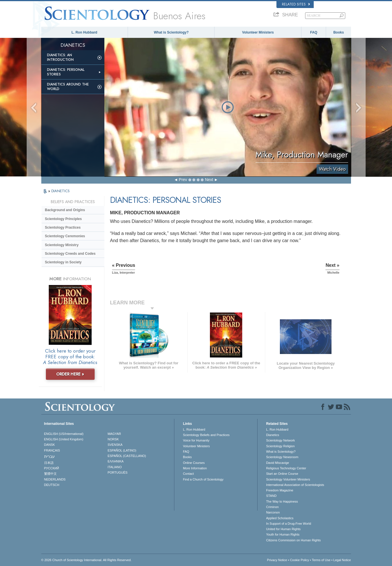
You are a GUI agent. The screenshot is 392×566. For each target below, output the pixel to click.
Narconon (273, 512)
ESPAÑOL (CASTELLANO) (127, 456)
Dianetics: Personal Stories (66, 72)
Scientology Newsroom (282, 457)
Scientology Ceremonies (65, 236)
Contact (188, 474)
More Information (195, 468)
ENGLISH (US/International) (64, 434)
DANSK (50, 445)
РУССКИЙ (52, 468)
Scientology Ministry (62, 245)
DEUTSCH (52, 485)
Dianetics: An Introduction (60, 57)
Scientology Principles (64, 219)
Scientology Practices (63, 227)
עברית (49, 456)
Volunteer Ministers (258, 32)
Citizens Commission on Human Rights (293, 540)
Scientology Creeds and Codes (70, 254)
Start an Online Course (282, 474)
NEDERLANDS (55, 479)
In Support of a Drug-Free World (289, 524)
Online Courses (194, 463)
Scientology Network (280, 440)
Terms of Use (321, 560)
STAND (271, 496)
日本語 (49, 463)
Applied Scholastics (280, 518)
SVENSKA (115, 445)
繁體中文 (50, 474)
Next (209, 180)
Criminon (272, 507)
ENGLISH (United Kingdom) (64, 439)
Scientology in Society (63, 262)
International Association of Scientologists (295, 485)
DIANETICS (61, 191)
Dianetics (273, 435)
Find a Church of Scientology (203, 479)
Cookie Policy (300, 560)
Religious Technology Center (286, 468)
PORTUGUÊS (117, 472)
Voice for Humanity (196, 440)
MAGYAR (114, 434)
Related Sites (296, 4)
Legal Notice (342, 560)
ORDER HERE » (70, 374)
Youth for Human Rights (283, 534)
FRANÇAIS (52, 450)
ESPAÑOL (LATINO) (122, 450)
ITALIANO (115, 467)
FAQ (314, 32)
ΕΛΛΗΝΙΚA (116, 461)
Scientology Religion (280, 446)
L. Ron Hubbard (84, 32)
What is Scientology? (171, 32)
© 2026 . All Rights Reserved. (86, 560)
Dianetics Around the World (68, 87)
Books (339, 32)
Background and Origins (65, 210)
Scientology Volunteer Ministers (288, 479)
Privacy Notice (277, 560)
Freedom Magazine (280, 490)
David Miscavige (278, 463)
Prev (183, 180)
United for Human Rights (283, 529)
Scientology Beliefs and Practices (206, 435)
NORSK (113, 439)
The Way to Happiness (282, 501)
